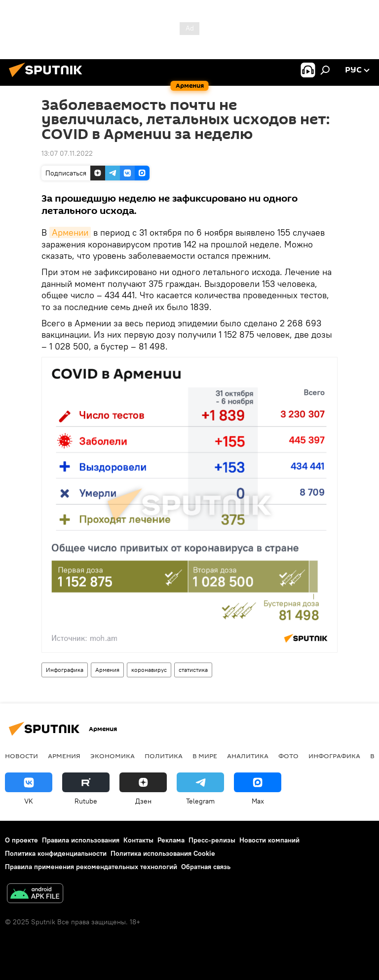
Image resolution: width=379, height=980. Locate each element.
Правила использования (81, 840)
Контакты (138, 840)
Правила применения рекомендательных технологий (91, 867)
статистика (193, 670)
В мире (205, 756)
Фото (288, 756)
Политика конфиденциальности (56, 853)
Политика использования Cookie (163, 853)
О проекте (21, 840)
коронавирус (149, 670)
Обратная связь (206, 867)
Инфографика (65, 670)
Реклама (171, 840)
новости (21, 756)
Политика (164, 756)
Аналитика (248, 756)
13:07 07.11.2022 (67, 153)
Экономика (113, 756)
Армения (107, 670)
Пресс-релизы (212, 840)
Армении (70, 232)
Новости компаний (269, 840)
